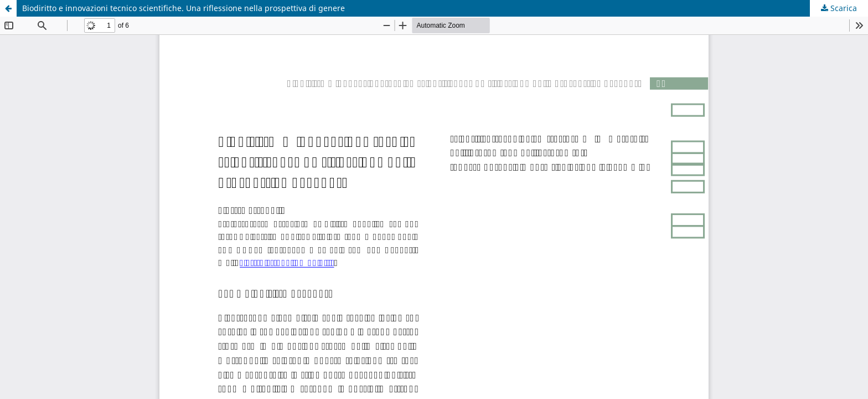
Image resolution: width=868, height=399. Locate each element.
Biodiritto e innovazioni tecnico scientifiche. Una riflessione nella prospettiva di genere (184, 8)
